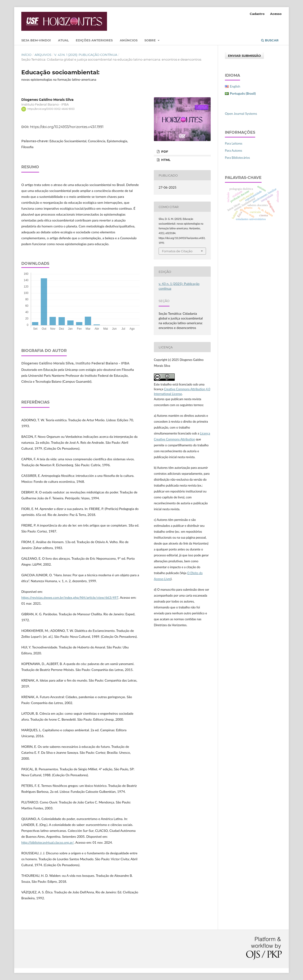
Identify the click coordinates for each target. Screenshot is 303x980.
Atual (63, 40)
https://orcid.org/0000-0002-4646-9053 (51, 109)
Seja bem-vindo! (36, 40)
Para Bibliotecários (237, 158)
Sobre (151, 40)
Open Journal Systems (241, 113)
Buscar (270, 40)
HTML (165, 160)
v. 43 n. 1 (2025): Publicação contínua (86, 55)
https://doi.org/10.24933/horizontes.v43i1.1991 (67, 127)
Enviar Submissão (244, 56)
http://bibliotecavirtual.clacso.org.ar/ (48, 842)
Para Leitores (234, 143)
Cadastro (257, 14)
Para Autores (234, 151)
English (235, 86)
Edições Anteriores (94, 40)
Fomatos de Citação (177, 251)
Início (26, 55)
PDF (164, 151)
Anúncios (129, 40)
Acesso (276, 14)
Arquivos (43, 55)
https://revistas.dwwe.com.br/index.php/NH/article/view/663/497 (70, 597)
